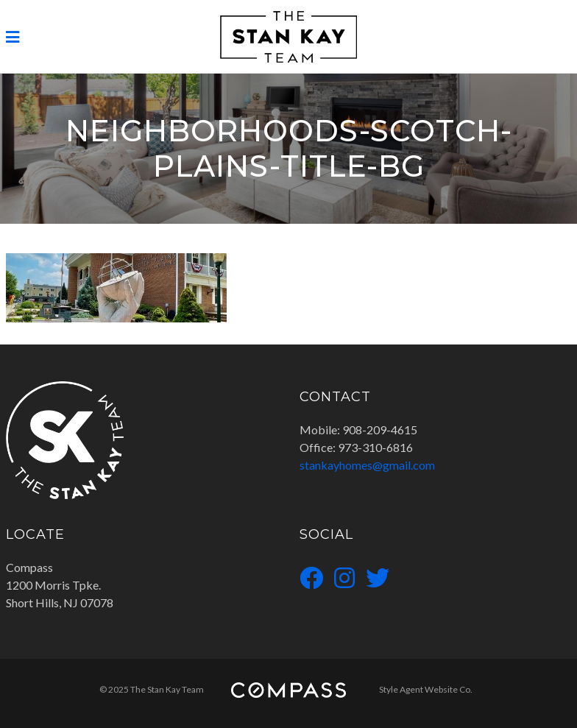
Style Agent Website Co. (426, 689)
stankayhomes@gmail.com (367, 465)
